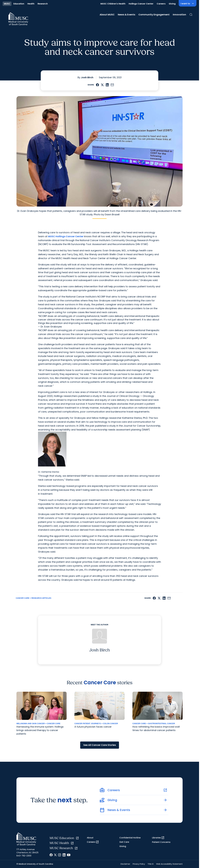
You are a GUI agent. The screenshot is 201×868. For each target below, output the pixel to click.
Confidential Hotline (130, 838)
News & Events (126, 15)
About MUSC (107, 15)
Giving (172, 4)
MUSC (7, 4)
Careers (161, 4)
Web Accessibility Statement (169, 864)
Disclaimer (125, 864)
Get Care (124, 842)
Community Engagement (154, 15)
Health (31, 4)
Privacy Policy (139, 864)
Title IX (151, 864)
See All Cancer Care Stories (100, 745)
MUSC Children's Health (113, 4)
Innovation (179, 15)
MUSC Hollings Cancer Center (66, 236)
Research (43, 4)
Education (19, 4)
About (90, 838)
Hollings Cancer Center (141, 4)
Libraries (158, 838)
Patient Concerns (161, 842)
